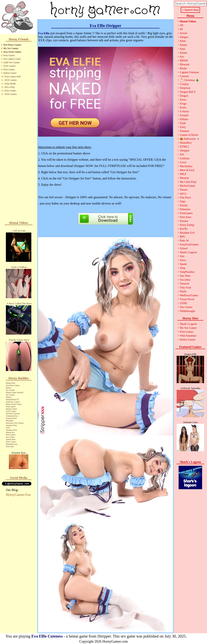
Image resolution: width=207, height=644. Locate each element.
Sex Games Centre (12, 59)
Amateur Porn (11, 425)
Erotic (183, 108)
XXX (8, 428)
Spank (183, 264)
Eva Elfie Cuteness (47, 636)
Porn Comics (11, 442)
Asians (183, 53)
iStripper (185, 151)
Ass (182, 57)
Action (183, 33)
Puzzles (184, 221)
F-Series (184, 111)
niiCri (183, 194)
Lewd (183, 162)
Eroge (183, 104)
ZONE (183, 303)
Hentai (9, 388)
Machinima (186, 166)
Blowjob (184, 64)
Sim (182, 256)
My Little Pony (188, 182)
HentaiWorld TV (12, 399)
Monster (184, 178)
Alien (183, 41)
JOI (182, 154)
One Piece (185, 198)
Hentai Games (11, 409)
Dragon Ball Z (188, 92)
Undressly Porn (12, 416)
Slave (183, 260)
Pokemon (185, 209)
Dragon (184, 96)
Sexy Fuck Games (12, 52)
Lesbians (185, 158)
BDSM (184, 61)
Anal (182, 49)
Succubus (185, 280)
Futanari (184, 131)
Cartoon (184, 76)
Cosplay (184, 84)
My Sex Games (11, 48)
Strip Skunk (10, 84)
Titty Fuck (185, 288)
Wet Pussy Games (12, 45)
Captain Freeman (189, 72)
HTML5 (184, 147)
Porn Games (9, 55)
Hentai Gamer (10, 73)
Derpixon (185, 88)
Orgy (183, 201)
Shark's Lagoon (188, 252)
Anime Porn (11, 439)
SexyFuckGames (189, 245)
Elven (183, 100)
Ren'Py (184, 229)
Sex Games (10, 390)
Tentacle (184, 284)
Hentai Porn (11, 383)
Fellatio (184, 119)
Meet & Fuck (187, 170)
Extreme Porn (11, 418)
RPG (182, 237)
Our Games (186, 307)
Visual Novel (187, 299)
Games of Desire (189, 135)
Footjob (184, 115)
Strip (182, 268)
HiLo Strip (10, 87)
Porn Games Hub (13, 77)
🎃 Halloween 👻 (190, 139)
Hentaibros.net (12, 444)
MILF (183, 174)
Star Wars (185, 276)
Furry (183, 127)
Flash (183, 123)
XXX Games (9, 66)
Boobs (183, 68)
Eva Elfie (44, 33)
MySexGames (188, 186)
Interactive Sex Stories (15, 423)
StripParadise (187, 272)
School (184, 248)
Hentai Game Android (14, 392)
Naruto (184, 190)
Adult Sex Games (11, 62)
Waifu (183, 291)
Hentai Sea (10, 432)
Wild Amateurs (188, 336)
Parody (184, 205)
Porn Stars (10, 446)
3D (181, 25)
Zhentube (10, 421)
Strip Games (11, 407)
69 (181, 29)
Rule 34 (184, 241)
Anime (183, 45)
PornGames (186, 213)
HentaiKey (186, 143)
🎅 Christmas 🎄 (189, 80)
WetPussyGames (189, 295)
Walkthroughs (187, 311)
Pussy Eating (187, 225)
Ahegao (184, 37)
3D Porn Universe (13, 414)
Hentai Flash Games (14, 404)
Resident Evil (187, 233)
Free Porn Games (13, 385)
